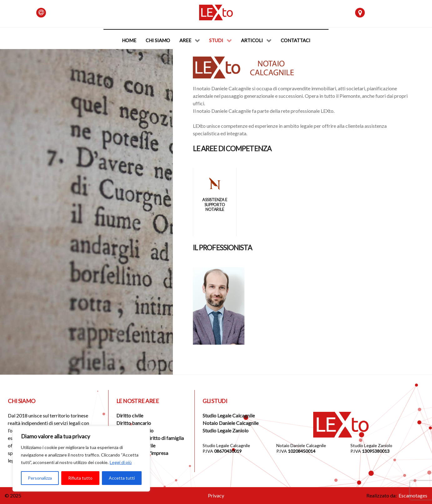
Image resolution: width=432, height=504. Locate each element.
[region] (81, 459)
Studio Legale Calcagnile (229, 415)
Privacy (216, 495)
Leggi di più (121, 462)
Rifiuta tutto (80, 478)
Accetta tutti (122, 478)
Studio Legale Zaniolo (226, 430)
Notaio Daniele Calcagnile (231, 423)
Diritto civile (130, 415)
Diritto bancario (134, 423)
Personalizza (40, 478)
